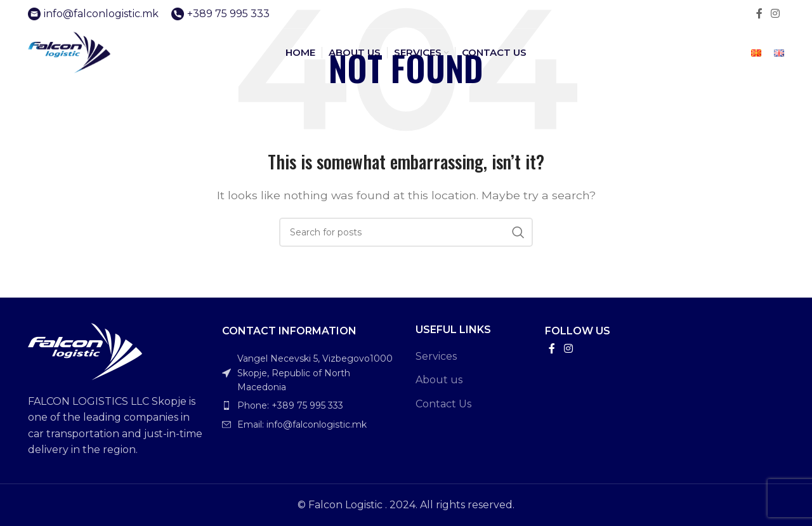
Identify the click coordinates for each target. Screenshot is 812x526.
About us (439, 380)
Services (436, 356)
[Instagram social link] (776, 14)
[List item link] (310, 405)
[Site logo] (78, 56)
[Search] (406, 232)
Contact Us (443, 404)
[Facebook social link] (759, 14)
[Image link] (85, 351)
